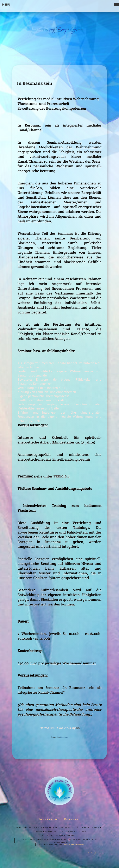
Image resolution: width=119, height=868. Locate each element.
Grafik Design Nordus (74, 844)
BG (78, 728)
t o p (92, 853)
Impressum (48, 819)
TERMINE (61, 476)
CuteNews (64, 737)
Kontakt (72, 819)
